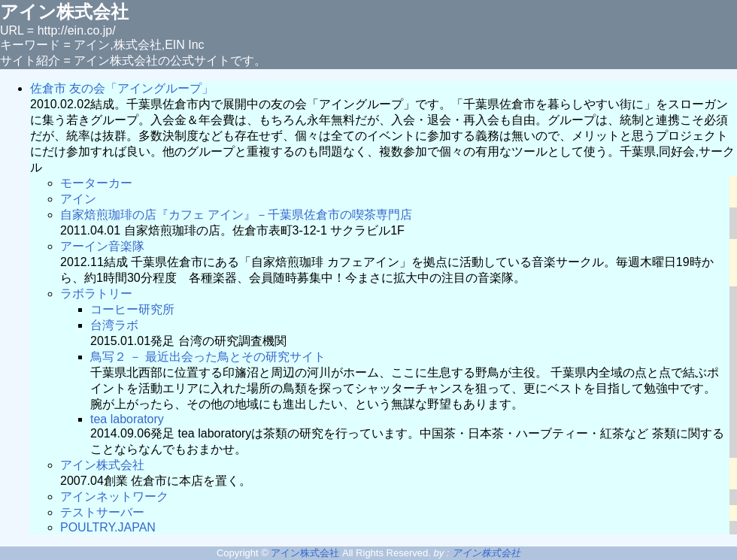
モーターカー (96, 183)
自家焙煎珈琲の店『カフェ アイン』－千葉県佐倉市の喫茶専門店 (236, 215)
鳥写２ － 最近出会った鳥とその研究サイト (208, 357)
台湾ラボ (114, 325)
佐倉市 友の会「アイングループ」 (122, 88)
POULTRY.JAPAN (108, 527)
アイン (78, 199)
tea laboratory (127, 419)
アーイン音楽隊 (102, 246)
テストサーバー (102, 512)
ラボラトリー (96, 294)
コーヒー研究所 (132, 309)
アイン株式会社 (102, 465)
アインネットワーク (114, 496)
